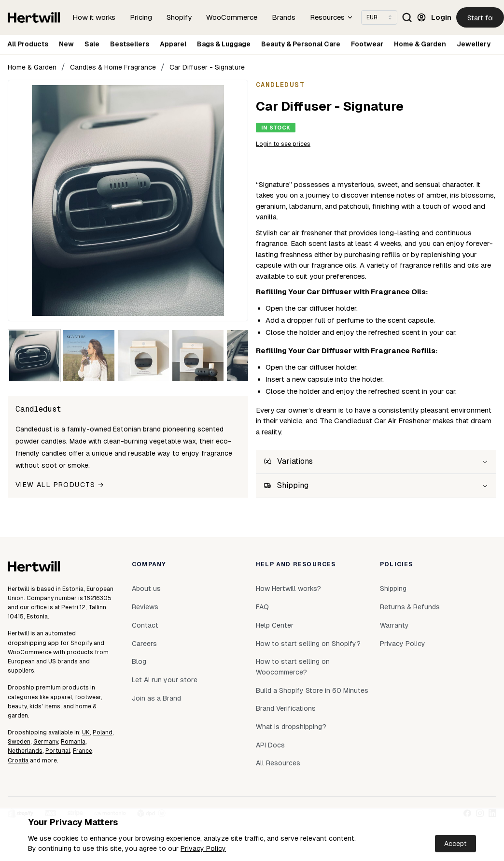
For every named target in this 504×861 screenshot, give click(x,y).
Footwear (367, 44)
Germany (46, 742)
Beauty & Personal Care (301, 44)
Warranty (394, 625)
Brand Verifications (286, 708)
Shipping (393, 588)
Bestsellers (130, 44)
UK (86, 732)
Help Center (275, 625)
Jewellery (474, 44)
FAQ (262, 607)
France (83, 751)
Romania (73, 742)
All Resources (278, 763)
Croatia (18, 761)
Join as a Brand (156, 698)
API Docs (270, 745)
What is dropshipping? (291, 727)
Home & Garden (420, 44)
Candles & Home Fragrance (113, 67)
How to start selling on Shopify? (308, 644)
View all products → (60, 485)
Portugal (58, 751)
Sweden (19, 742)
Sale (92, 44)
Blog (139, 661)
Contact (145, 625)
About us (146, 588)
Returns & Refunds (410, 607)
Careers (144, 644)
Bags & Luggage (224, 44)
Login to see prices (283, 144)
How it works (94, 17)
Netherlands (25, 751)
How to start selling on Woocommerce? (293, 667)
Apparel (173, 44)
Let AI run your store (165, 680)
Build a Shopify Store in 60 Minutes (312, 690)
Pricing (141, 17)
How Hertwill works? (288, 588)
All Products (28, 44)
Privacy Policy (203, 848)
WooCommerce (232, 17)
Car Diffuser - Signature (207, 67)
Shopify (179, 17)
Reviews (145, 607)
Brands (284, 17)
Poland (103, 732)
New (66, 44)
